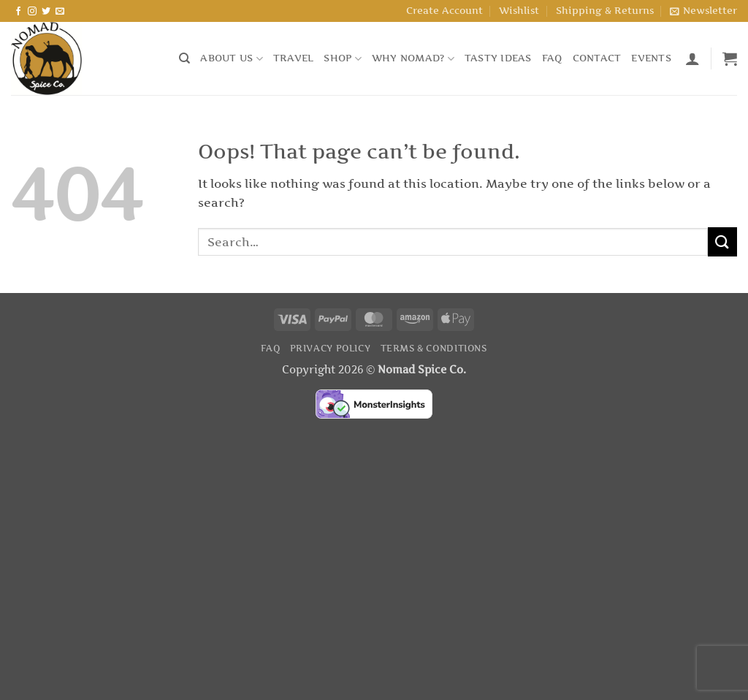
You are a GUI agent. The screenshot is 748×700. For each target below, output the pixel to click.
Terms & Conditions (434, 348)
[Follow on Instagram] (32, 12)
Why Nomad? (413, 59)
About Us (232, 59)
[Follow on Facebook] (18, 12)
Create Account (444, 11)
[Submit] (722, 241)
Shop (342, 59)
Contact (597, 58)
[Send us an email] (60, 12)
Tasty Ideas (498, 58)
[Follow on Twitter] (46, 12)
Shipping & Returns (605, 11)
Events (651, 58)
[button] (703, 11)
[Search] (184, 58)
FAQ (552, 58)
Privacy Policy (331, 348)
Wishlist (519, 11)
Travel (294, 58)
